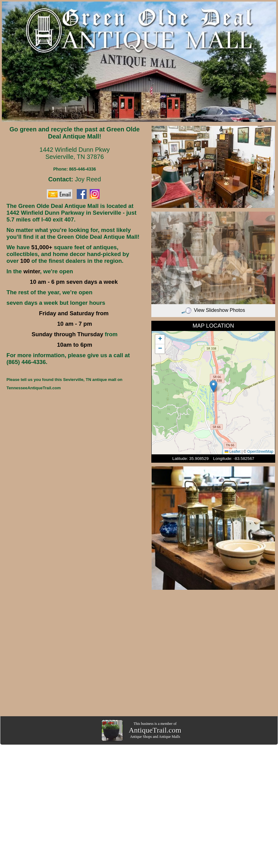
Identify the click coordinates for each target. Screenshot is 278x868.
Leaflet (233, 452)
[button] (213, 386)
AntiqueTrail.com (155, 730)
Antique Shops (141, 737)
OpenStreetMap (260, 452)
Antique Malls (169, 737)
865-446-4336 (82, 169)
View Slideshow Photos (213, 310)
